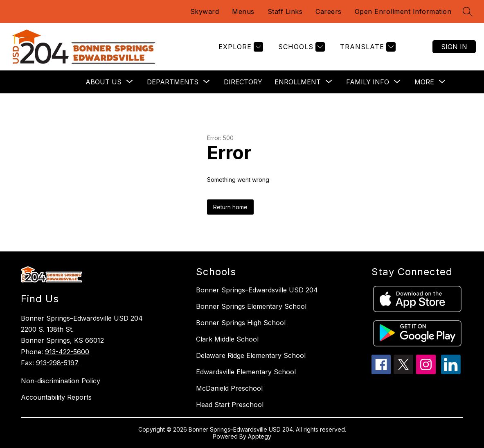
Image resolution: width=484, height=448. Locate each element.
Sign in (454, 47)
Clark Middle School (227, 339)
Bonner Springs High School (241, 323)
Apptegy (260, 436)
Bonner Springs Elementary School (251, 306)
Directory (243, 82)
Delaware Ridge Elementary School (251, 355)
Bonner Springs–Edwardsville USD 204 (257, 290)
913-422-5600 (67, 352)
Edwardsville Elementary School (246, 372)
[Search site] (468, 11)
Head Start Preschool (230, 405)
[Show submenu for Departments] (173, 82)
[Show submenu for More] (424, 82)
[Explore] (240, 47)
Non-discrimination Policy (61, 381)
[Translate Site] (367, 47)
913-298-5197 (57, 363)
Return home (230, 207)
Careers (329, 11)
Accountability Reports (56, 397)
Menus (243, 11)
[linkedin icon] (451, 372)
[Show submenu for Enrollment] (298, 82)
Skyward (205, 11)
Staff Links (285, 11)
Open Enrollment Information (403, 11)
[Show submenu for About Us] (104, 82)
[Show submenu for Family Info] (368, 82)
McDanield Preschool (229, 388)
